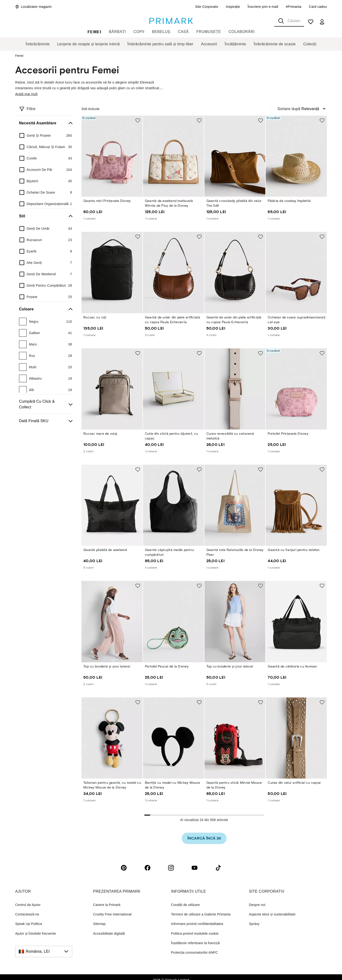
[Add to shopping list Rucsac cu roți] (138, 237)
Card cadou (318, 7)
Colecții (310, 44)
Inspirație (233, 7)
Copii (139, 32)
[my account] (322, 22)
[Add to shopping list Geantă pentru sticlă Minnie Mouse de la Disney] (261, 702)
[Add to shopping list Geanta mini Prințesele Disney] (138, 120)
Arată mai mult (26, 94)
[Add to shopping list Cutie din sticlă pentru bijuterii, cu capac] (199, 353)
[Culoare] (45, 309)
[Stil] (45, 216)
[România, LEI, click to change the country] (44, 952)
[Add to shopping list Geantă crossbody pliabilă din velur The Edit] (261, 120)
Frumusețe (209, 32)
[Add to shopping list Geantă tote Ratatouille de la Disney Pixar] (261, 469)
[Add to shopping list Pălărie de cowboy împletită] (322, 120)
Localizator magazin (33, 7)
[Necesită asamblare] (45, 123)
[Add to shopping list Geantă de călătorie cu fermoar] (322, 586)
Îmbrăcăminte (38, 44)
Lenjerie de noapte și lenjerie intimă (89, 44)
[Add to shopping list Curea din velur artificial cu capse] (322, 702)
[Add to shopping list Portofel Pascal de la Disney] (199, 586)
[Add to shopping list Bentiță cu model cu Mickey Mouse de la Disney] (199, 702)
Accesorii (209, 44)
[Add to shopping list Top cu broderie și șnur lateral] (138, 586)
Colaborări (242, 32)
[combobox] (289, 21)
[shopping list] (311, 22)
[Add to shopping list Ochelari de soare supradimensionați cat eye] (322, 237)
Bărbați (117, 32)
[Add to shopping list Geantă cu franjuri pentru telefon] (322, 469)
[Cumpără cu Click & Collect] (45, 404)
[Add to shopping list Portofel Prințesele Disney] (322, 353)
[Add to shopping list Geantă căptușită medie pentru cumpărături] (199, 469)
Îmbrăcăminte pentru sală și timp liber (160, 44)
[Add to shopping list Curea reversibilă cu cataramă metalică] (261, 353)
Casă (183, 32)
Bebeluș (161, 32)
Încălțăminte (235, 44)
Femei (94, 32)
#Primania (294, 7)
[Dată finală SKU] (45, 421)
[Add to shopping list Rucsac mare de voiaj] (138, 353)
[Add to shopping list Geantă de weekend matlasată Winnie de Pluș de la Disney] (199, 120)
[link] (204, 838)
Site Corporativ (207, 7)
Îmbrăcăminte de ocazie (275, 44)
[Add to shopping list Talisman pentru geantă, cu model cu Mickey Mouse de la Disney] (138, 702)
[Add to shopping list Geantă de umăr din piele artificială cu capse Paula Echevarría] (199, 237)
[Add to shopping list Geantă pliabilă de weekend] (138, 469)
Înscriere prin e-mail (263, 7)
